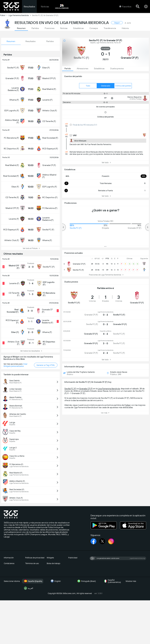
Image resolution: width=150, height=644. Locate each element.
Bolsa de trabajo (53, 563)
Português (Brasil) (86, 581)
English (55, 581)
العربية (28, 588)
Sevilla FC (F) (70, 389)
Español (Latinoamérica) (112, 581)
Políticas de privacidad (35, 558)
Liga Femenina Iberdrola (20, 15)
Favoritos (125, 6)
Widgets (50, 558)
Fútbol (4, 15)
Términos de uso (32, 563)
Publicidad (73, 558)
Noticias (45, 7)
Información (9, 558)
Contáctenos (9, 563)
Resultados (29, 7)
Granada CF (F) (86, 389)
